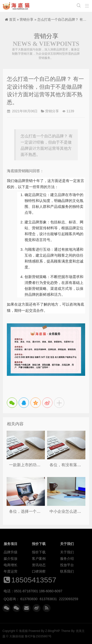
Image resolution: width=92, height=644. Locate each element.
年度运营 (11, 571)
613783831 (48, 599)
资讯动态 (39, 565)
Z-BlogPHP (53, 631)
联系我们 (67, 571)
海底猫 (17, 6)
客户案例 (39, 559)
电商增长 (11, 565)
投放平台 (67, 565)
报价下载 (39, 552)
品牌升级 (11, 552)
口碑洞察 (39, 571)
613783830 (29, 599)
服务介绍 (67, 559)
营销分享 (26, 19)
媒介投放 (11, 559)
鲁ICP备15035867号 (38, 636)
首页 (13, 19)
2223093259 (69, 599)
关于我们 (67, 552)
